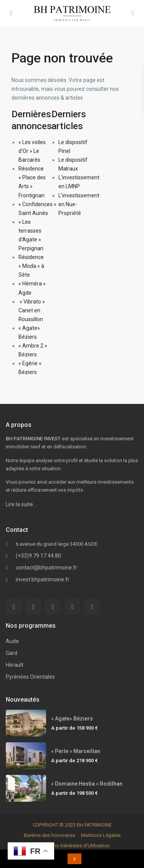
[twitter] (33, 606)
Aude (12, 641)
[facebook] (14, 606)
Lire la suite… (21, 504)
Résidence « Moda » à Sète (31, 266)
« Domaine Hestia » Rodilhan (87, 784)
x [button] (74, 859)
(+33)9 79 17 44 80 (38, 556)
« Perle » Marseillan (76, 751)
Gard (12, 653)
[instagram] (92, 606)
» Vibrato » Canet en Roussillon (32, 310)
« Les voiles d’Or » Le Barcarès (32, 151)
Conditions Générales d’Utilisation (72, 846)
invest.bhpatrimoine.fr (43, 579)
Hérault (15, 665)
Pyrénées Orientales (30, 677)
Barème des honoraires (50, 835)
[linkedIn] (53, 606)
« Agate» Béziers (72, 719)
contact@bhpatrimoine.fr (46, 568)
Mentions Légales (101, 835)
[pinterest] (72, 606)
